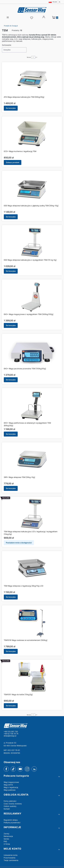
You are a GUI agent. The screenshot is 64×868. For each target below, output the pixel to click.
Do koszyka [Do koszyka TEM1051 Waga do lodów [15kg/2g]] (11, 706)
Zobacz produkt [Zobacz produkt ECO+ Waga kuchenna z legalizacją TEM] (13, 162)
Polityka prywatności (12, 823)
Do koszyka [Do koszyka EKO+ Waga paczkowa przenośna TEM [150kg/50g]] (11, 380)
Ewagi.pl (11, 26)
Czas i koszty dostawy (13, 804)
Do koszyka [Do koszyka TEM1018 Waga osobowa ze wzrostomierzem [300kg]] (11, 651)
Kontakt (7, 809)
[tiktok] (13, 769)
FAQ (5, 841)
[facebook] (6, 769)
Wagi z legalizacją (11, 787)
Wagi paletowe (10, 790)
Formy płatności (10, 801)
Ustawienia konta (11, 855)
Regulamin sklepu (11, 820)
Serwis (6, 839)
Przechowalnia (10, 858)
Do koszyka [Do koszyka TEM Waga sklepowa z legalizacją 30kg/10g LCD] (11, 597)
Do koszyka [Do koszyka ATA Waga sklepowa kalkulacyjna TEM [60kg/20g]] (11, 108)
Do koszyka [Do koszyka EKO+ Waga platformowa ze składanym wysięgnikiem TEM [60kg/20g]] (11, 434)
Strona (29, 57)
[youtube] (20, 769)
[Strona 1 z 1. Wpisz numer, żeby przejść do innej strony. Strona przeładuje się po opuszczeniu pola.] (33, 57)
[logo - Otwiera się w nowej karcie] (32, 726)
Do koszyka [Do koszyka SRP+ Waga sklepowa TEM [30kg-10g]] (11, 488)
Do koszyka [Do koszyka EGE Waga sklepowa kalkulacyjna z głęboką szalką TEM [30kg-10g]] (11, 217)
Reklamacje (8, 836)
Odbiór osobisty (10, 806)
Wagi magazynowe (11, 782)
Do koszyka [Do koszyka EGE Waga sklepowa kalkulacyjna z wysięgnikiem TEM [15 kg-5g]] (11, 271)
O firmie (7, 844)
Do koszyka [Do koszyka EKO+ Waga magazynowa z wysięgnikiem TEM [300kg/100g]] (11, 325)
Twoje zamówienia (11, 860)
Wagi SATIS (8, 785)
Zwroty (6, 834)
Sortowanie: (7, 45)
